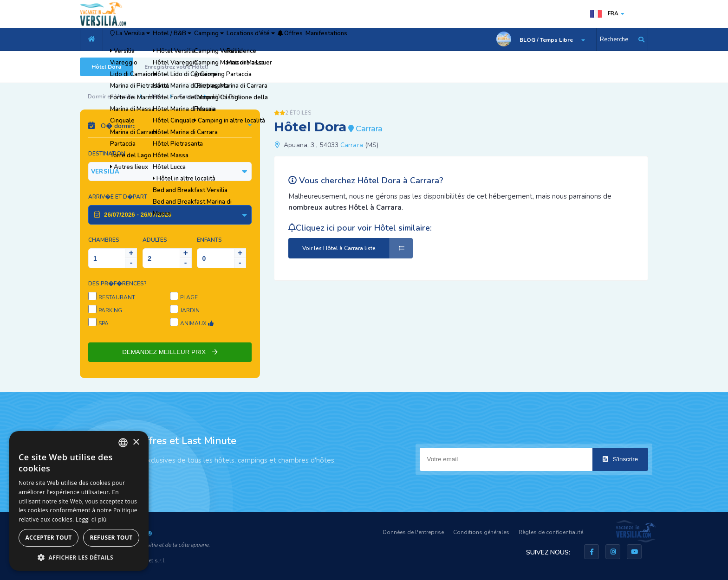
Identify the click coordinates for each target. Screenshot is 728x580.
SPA (104, 323)
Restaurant (117, 297)
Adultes (155, 240)
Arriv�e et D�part (118, 197)
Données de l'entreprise (413, 532)
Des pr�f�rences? (117, 284)
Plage (189, 297)
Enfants (209, 240)
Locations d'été (312, 39)
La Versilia (140, 39)
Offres (367, 39)
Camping (254, 39)
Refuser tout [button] (111, 538)
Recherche (614, 39)
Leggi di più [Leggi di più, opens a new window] (91, 519)
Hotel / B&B (200, 39)
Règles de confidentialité (551, 532)
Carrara (188, 97)
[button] (79, 557)
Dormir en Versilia (111, 97)
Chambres (104, 240)
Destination (107, 154)
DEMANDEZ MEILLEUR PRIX (170, 352)
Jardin (190, 310)
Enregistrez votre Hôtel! (176, 67)
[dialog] (79, 501)
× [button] (136, 442)
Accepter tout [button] (48, 538)
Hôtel (156, 97)
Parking (110, 310)
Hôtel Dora (106, 67)
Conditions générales (481, 532)
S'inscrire (620, 459)
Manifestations (417, 39)
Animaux (197, 323)
